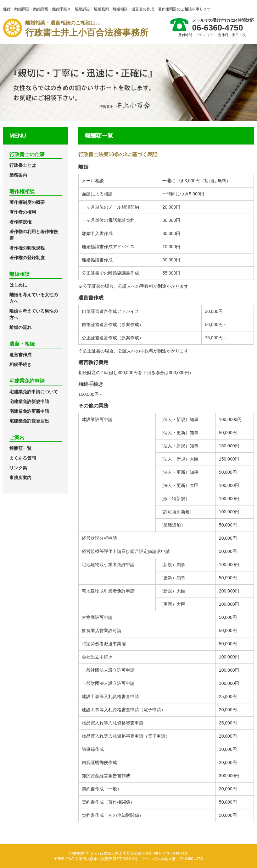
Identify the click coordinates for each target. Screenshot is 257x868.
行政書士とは (23, 165)
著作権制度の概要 (27, 202)
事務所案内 (20, 478)
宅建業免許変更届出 (29, 421)
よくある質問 (23, 458)
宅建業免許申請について (34, 392)
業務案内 (18, 175)
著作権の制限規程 (27, 248)
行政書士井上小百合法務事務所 (87, 28)
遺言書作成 (20, 355)
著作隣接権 (20, 222)
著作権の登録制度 (27, 258)
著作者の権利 (23, 212)
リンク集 (18, 468)
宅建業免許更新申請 (29, 411)
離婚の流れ (20, 327)
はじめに (18, 285)
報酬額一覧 (20, 448)
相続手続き (20, 364)
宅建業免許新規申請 (29, 401)
